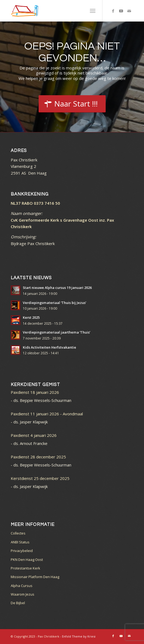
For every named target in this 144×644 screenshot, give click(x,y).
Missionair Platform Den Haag (35, 577)
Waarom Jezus (23, 594)
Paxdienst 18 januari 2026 (35, 392)
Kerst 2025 (31, 317)
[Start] (72, 104)
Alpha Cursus (22, 586)
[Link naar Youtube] (121, 11)
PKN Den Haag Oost (27, 560)
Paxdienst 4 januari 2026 (34, 435)
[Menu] (93, 11)
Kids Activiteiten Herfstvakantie (49, 347)
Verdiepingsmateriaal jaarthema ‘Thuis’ (56, 332)
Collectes (18, 533)
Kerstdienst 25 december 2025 (40, 478)
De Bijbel (18, 603)
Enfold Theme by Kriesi (79, 636)
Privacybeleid (22, 551)
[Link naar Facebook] (113, 11)
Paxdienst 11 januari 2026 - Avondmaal (47, 414)
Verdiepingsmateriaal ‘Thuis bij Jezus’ (54, 303)
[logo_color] (60, 11)
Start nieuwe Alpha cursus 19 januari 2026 (57, 288)
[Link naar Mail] (129, 11)
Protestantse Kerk (25, 568)
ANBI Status (20, 542)
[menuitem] (93, 11)
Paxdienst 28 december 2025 (38, 457)
